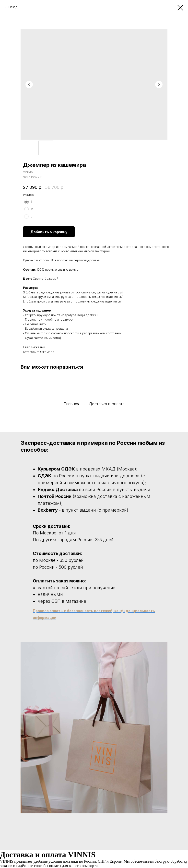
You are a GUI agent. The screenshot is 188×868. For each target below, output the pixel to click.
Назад (13, 7)
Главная (71, 404)
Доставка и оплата (107, 404)
